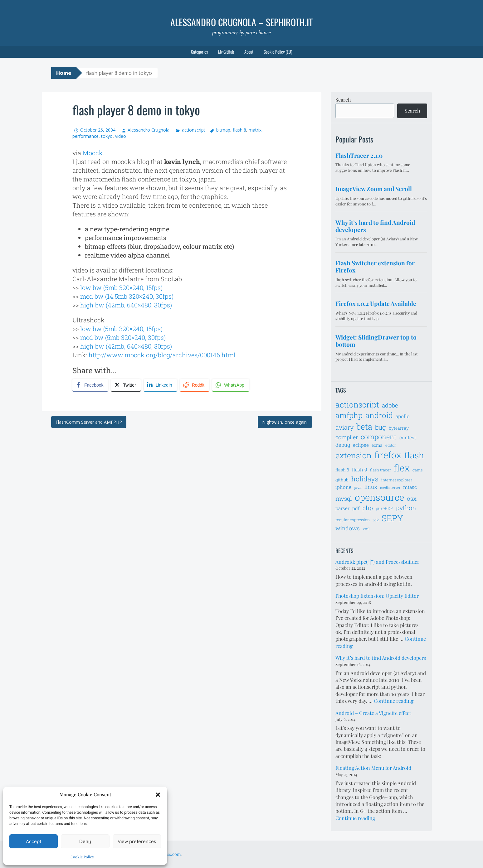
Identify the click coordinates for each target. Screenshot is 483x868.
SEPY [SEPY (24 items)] (393, 518)
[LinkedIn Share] (160, 385)
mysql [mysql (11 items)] (344, 498)
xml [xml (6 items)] (366, 529)
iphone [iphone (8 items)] (343, 487)
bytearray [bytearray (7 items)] (399, 428)
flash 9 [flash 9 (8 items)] (360, 470)
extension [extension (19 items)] (354, 455)
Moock (93, 153)
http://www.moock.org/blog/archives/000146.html (162, 355)
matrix (255, 130)
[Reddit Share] (195, 385)
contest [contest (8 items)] (408, 437)
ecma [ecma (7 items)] (377, 445)
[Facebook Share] (90, 385)
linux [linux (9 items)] (371, 487)
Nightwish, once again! (285, 422)
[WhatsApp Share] (231, 385)
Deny (85, 841)
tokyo (107, 136)
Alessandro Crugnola (149, 130)
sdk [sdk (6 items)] (376, 520)
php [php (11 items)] (368, 508)
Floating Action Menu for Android (373, 768)
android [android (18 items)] (379, 415)
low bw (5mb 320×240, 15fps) (121, 287)
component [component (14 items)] (379, 437)
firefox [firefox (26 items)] (388, 455)
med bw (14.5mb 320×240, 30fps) (127, 296)
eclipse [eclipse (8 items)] (361, 445)
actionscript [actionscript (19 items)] (357, 405)
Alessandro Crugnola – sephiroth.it (241, 22)
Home (64, 73)
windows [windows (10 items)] (348, 528)
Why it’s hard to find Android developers (381, 658)
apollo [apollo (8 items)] (403, 416)
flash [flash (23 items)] (414, 455)
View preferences (137, 841)
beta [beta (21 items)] (364, 427)
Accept (34, 841)
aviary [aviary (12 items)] (344, 427)
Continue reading (394, 701)
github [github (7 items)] (342, 480)
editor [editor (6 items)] (391, 445)
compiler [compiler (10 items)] (347, 437)
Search (343, 100)
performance (85, 136)
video (121, 136)
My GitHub (226, 52)
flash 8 (239, 130)
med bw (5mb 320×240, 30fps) (123, 337)
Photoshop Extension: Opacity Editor (377, 596)
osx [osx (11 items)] (412, 498)
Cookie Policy (82, 857)
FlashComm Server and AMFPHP (89, 422)
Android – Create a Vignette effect (373, 713)
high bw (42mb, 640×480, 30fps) (126, 305)
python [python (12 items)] (406, 508)
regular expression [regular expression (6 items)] (353, 520)
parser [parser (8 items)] (342, 508)
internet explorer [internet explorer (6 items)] (397, 480)
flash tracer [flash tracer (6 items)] (381, 470)
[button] (158, 795)
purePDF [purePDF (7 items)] (384, 508)
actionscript (194, 130)
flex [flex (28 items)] (402, 468)
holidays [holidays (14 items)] (365, 479)
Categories (199, 52)
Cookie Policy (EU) (278, 52)
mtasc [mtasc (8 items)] (410, 487)
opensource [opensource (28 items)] (379, 497)
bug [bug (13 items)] (381, 427)
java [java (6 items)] (358, 487)
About (249, 52)
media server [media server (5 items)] (390, 488)
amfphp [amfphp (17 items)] (349, 415)
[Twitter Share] (126, 385)
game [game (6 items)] (418, 470)
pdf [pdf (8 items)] (356, 508)
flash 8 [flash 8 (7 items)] (342, 470)
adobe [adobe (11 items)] (390, 405)
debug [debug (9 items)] (343, 445)
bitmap (223, 130)
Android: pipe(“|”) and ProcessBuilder (377, 562)
